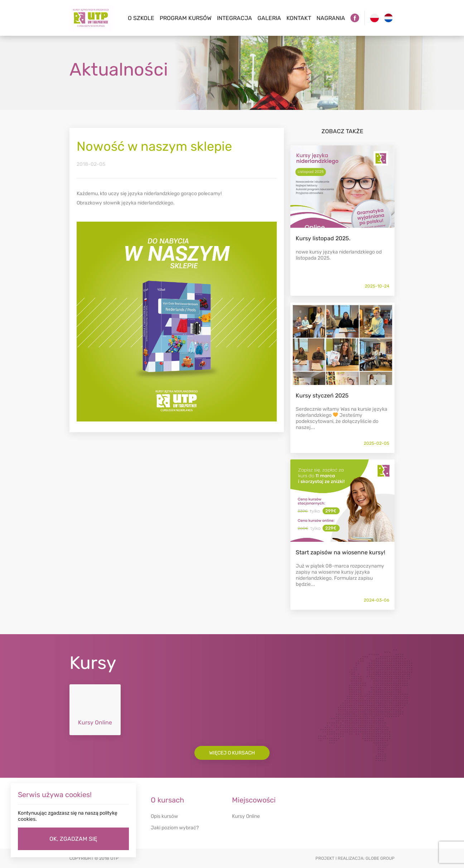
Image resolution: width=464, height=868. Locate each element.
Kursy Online (246, 816)
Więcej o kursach (232, 753)
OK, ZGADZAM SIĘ (73, 839)
